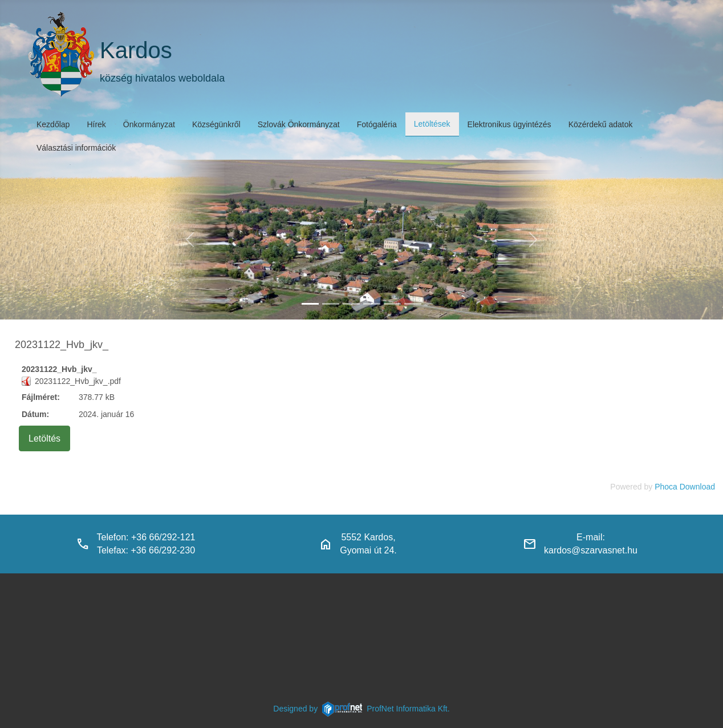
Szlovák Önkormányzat (299, 124)
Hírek (96, 124)
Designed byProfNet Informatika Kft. (361, 709)
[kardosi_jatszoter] (351, 304)
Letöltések (432, 124)
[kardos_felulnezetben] (310, 304)
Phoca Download (685, 487)
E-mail (589, 537)
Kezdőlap (53, 124)
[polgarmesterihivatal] (372, 304)
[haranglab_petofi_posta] (331, 304)
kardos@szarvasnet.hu (591, 550)
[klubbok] (413, 304)
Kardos (136, 50)
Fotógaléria (377, 124)
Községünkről (216, 124)
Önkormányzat (149, 124)
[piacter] (392, 304)
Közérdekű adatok (601, 124)
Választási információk (76, 148)
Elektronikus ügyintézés (509, 124)
